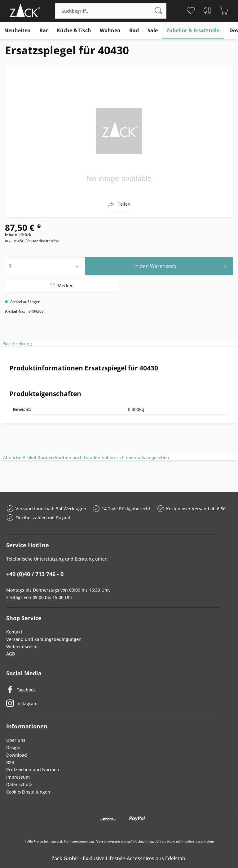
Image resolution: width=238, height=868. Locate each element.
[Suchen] (159, 11)
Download (17, 755)
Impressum (18, 777)
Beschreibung (18, 344)
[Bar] (44, 31)
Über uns (16, 740)
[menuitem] (111, 11)
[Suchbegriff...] (111, 11)
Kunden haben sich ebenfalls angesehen (127, 457)
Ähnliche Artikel (20, 457)
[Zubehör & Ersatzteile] (193, 31)
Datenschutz (19, 784)
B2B (10, 762)
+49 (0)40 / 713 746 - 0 (35, 574)
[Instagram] (113, 703)
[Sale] (153, 31)
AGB (11, 654)
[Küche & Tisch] (74, 31)
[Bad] (134, 31)
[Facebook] (113, 690)
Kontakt (14, 632)
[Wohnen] (110, 31)
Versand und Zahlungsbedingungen (44, 639)
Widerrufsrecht (22, 647)
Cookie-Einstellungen (28, 792)
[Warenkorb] (224, 11)
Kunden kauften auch (60, 457)
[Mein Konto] (207, 11)
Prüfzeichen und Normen (33, 770)
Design (13, 747)
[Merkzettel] (191, 11)
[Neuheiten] (18, 31)
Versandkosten (108, 841)
